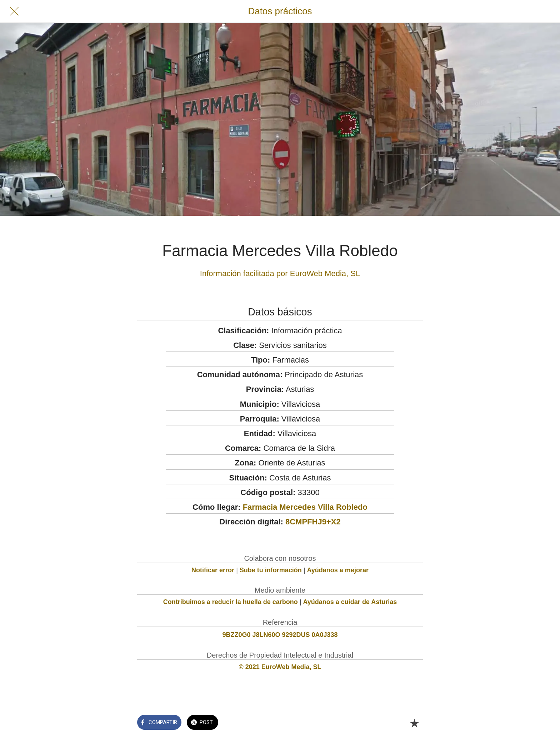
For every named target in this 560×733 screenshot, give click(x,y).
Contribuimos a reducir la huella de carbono (231, 602)
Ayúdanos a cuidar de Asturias (350, 602)
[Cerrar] (14, 11)
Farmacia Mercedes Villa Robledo (305, 507)
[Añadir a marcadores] (414, 723)
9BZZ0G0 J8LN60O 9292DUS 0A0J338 (280, 635)
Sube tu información (271, 570)
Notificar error (213, 570)
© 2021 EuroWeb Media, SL (280, 667)
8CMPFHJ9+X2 (313, 522)
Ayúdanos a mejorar (338, 570)
